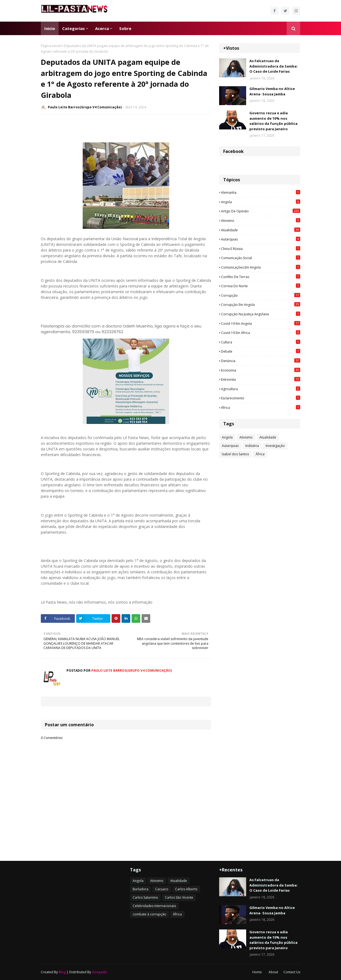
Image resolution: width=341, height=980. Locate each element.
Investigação (275, 446)
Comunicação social (261, 258)
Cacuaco (162, 889)
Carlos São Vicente (179, 897)
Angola (261, 202)
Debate (261, 351)
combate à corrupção (149, 914)
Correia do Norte (261, 286)
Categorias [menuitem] (73, 28)
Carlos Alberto (186, 889)
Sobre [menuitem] (125, 28)
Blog (62, 972)
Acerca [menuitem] (102, 28)
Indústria (252, 446)
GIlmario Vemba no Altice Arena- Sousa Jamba (272, 91)
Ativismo (261, 220)
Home (257, 972)
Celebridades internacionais (154, 906)
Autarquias (261, 239)
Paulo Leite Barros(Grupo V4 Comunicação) (85, 107)
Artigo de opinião (261, 211)
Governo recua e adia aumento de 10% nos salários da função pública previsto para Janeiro (273, 121)
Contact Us (292, 972)
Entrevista (261, 379)
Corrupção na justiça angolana (261, 314)
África (261, 407)
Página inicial (51, 46)
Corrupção (261, 295)
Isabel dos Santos (235, 454)
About (273, 972)
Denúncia (261, 361)
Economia (261, 370)
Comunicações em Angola (261, 267)
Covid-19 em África (261, 333)
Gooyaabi (99, 972)
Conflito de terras (261, 277)
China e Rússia (261, 249)
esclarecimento (261, 398)
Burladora (141, 889)
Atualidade (261, 230)
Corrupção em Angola (261, 305)
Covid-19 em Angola (261, 323)
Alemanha (261, 192)
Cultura (261, 342)
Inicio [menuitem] (50, 28)
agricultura (261, 389)
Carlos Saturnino (145, 897)
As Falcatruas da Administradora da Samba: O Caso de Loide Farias (274, 66)
